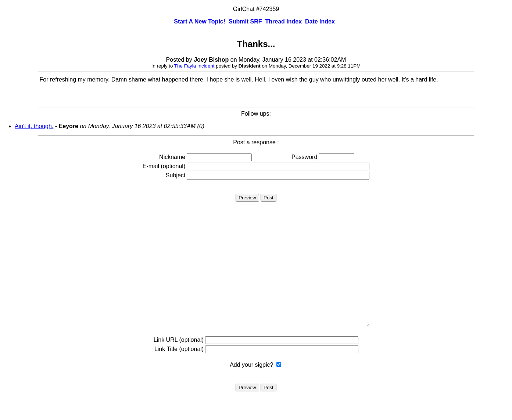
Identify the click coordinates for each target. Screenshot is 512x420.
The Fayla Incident (194, 66)
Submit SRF (245, 21)
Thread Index (284, 21)
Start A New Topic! (200, 21)
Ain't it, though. (34, 126)
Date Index (320, 21)
